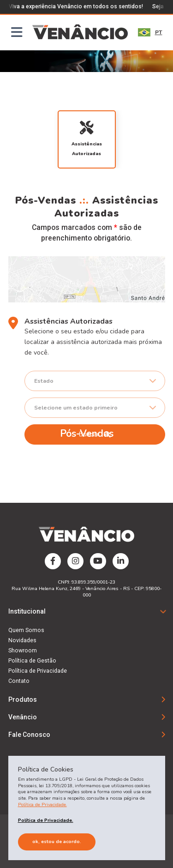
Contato (19, 681)
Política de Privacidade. (42, 805)
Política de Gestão (32, 661)
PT (150, 32)
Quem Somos (26, 630)
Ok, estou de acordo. (57, 841)
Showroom (23, 651)
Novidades (22, 640)
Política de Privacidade (38, 671)
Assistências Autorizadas (87, 139)
